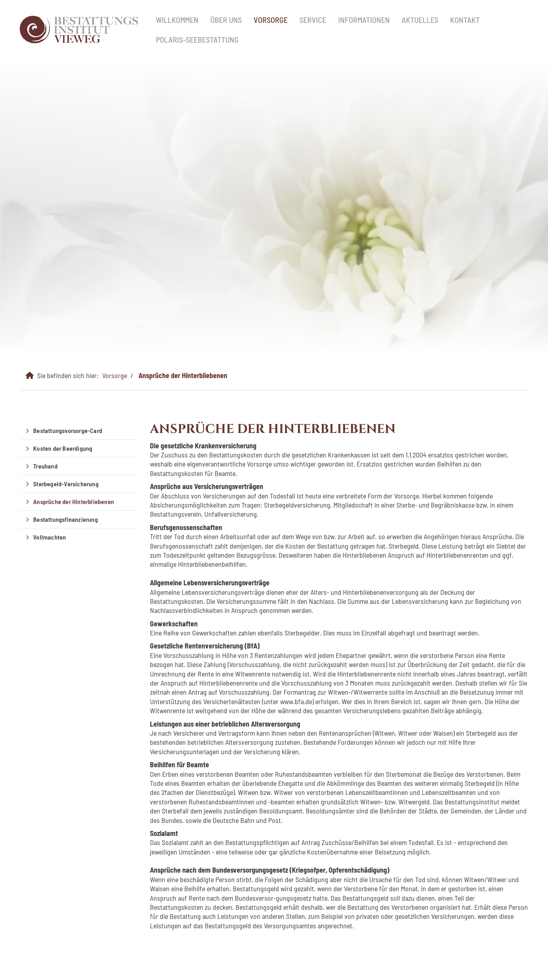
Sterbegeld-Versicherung (66, 484)
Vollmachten (50, 537)
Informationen (364, 20)
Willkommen (177, 20)
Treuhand (45, 466)
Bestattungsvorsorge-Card (68, 430)
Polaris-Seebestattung (197, 39)
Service (313, 20)
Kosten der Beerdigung (63, 448)
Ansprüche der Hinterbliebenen (183, 375)
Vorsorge (271, 20)
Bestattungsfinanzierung (65, 519)
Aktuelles (420, 20)
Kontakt (465, 20)
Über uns (226, 20)
